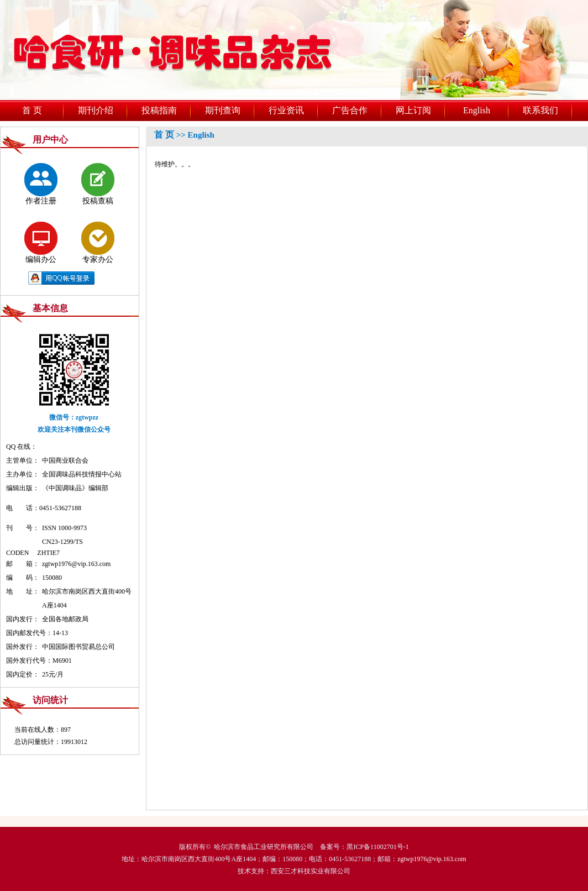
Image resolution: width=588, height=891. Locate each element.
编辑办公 (41, 243)
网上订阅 (413, 110)
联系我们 (540, 110)
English (477, 110)
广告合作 (350, 110)
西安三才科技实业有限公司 (311, 871)
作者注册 (41, 184)
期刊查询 (223, 110)
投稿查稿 (98, 184)
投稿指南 (159, 110)
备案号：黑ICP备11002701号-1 (364, 847)
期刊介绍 (96, 110)
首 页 (32, 110)
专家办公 (98, 243)
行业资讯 (286, 110)
